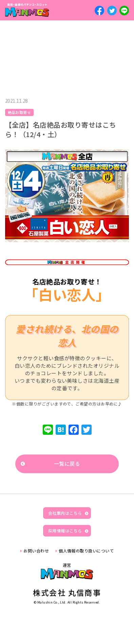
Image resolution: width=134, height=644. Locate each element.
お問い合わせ (36, 551)
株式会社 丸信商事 (67, 592)
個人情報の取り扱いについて (86, 551)
